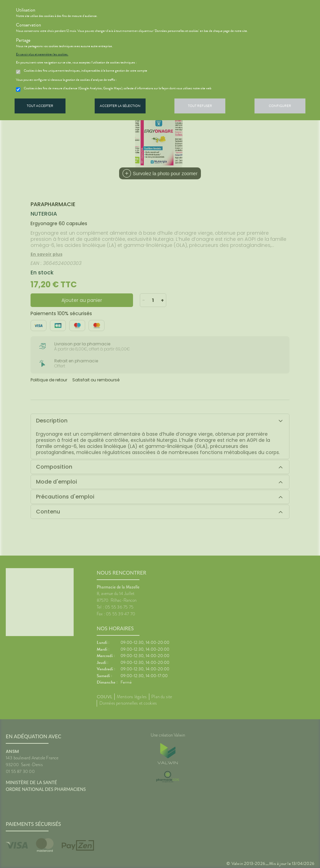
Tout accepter (40, 106)
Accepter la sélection (120, 106)
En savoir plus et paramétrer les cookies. (42, 54)
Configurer (280, 106)
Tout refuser (200, 106)
